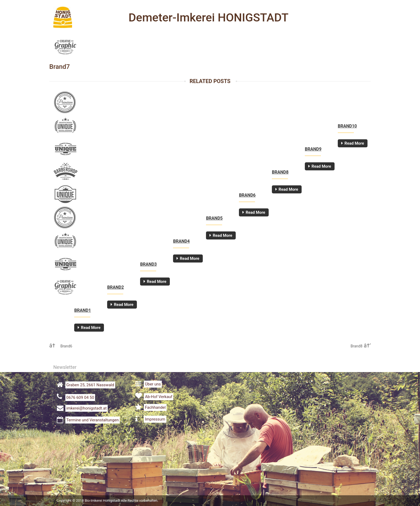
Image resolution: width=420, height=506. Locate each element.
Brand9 (313, 149)
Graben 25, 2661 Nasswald (90, 385)
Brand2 (115, 287)
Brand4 (181, 241)
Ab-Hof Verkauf (159, 397)
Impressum (155, 419)
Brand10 (347, 126)
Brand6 (247, 195)
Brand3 (148, 264)
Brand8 (280, 172)
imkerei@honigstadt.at (87, 408)
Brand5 (214, 218)
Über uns (153, 384)
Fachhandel (155, 407)
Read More (354, 143)
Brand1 (82, 310)
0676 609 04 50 (80, 398)
